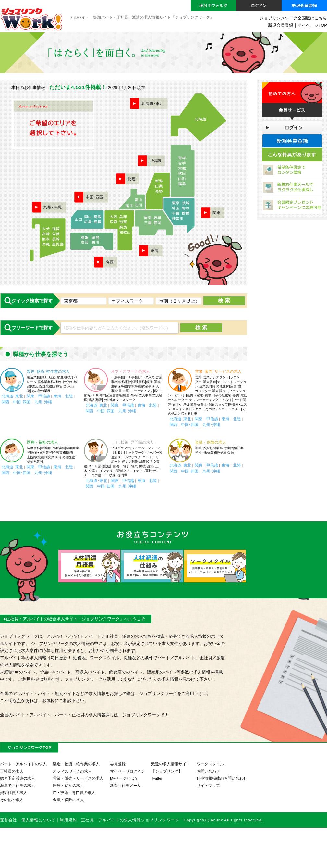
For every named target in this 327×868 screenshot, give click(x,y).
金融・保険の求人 (211, 442)
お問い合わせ (208, 771)
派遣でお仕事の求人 (18, 785)
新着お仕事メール (126, 785)
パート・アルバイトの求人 (23, 764)
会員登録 (118, 764)
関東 (30, 396)
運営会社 (9, 820)
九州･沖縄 (43, 402)
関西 (6, 402)
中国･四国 (22, 402)
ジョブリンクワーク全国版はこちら (293, 18)
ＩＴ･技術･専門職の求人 (132, 442)
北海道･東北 (12, 396)
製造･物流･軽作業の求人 (48, 371)
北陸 (69, 396)
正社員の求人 (12, 771)
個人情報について (38, 820)
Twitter (157, 778)
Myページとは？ (124, 778)
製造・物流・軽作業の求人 (76, 764)
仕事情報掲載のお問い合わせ (222, 778)
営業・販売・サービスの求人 (78, 778)
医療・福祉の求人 (42, 442)
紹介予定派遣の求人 (18, 778)
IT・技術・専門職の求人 (74, 793)
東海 (57, 396)
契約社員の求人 (14, 793)
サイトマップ (208, 785)
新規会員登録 (281, 25)
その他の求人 (12, 800)
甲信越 (44, 396)
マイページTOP (312, 25)
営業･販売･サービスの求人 (218, 371)
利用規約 (68, 820)
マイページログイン (127, 771)
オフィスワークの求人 (130, 371)
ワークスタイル (210, 764)
